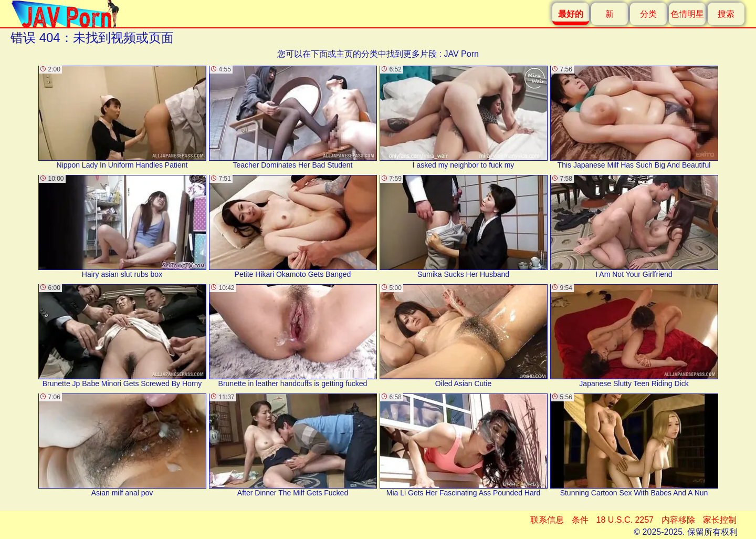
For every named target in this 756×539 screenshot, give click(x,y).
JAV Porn (461, 54)
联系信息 (547, 520)
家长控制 (720, 520)
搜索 (726, 14)
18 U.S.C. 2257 (625, 520)
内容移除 (678, 520)
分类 (648, 14)
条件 (580, 520)
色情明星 (687, 14)
